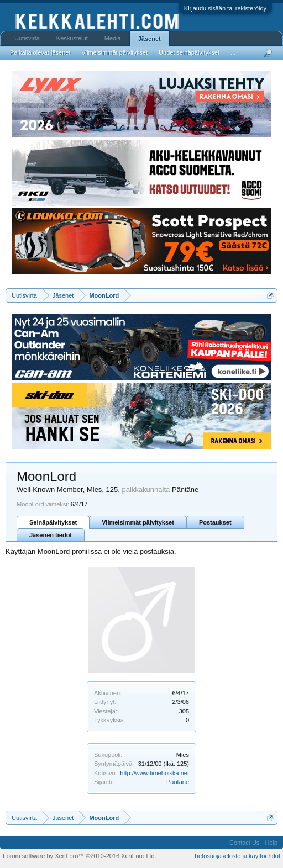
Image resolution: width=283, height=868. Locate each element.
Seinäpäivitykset (53, 522)
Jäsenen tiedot (51, 535)
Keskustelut (72, 38)
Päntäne (178, 782)
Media (113, 38)
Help (271, 843)
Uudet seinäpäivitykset (189, 52)
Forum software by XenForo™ (80, 856)
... (233, 52)
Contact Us (244, 843)
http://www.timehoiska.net (154, 773)
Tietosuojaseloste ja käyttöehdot (237, 856)
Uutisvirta (27, 38)
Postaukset (215, 522)
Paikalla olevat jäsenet (40, 52)
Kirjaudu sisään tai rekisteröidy (225, 8)
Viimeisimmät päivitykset (138, 522)
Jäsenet (150, 39)
